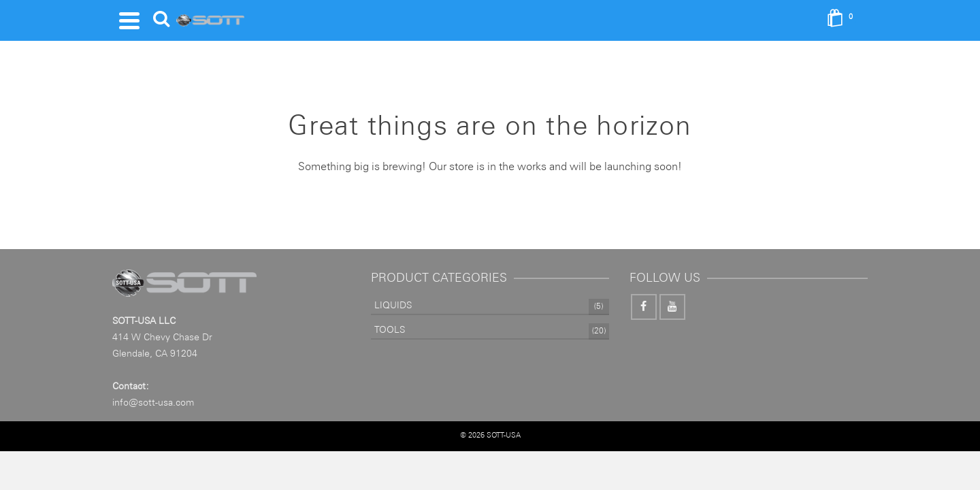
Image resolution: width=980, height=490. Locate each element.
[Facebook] (644, 321)
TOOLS (405, 19)
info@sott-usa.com (153, 416)
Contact (718, 19)
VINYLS (520, 19)
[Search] (771, 27)
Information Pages (617, 19)
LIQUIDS (466, 27)
